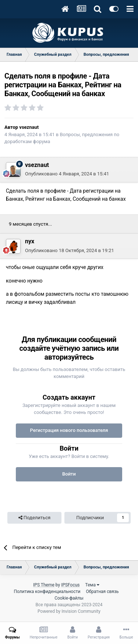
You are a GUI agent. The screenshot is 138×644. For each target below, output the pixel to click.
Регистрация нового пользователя (69, 430)
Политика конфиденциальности (47, 592)
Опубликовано (67, 174)
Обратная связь (102, 592)
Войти (69, 474)
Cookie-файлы (69, 598)
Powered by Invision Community (69, 611)
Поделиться (34, 518)
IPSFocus (70, 585)
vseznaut (29, 127)
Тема (92, 585)
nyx (30, 241)
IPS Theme (44, 585)
